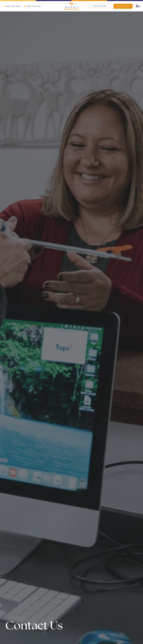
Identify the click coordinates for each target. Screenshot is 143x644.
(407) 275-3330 (12, 6)
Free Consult (123, 6)
